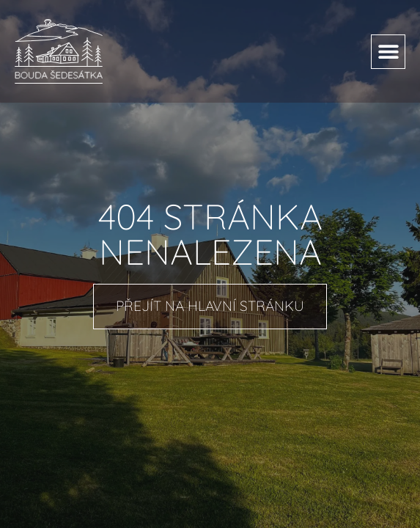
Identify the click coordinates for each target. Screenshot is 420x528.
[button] (388, 52)
